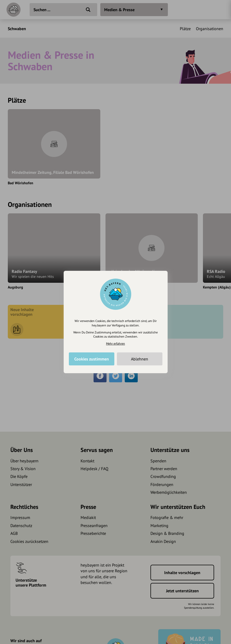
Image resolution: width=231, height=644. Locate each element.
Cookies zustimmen (92, 359)
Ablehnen (140, 359)
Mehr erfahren (115, 343)
